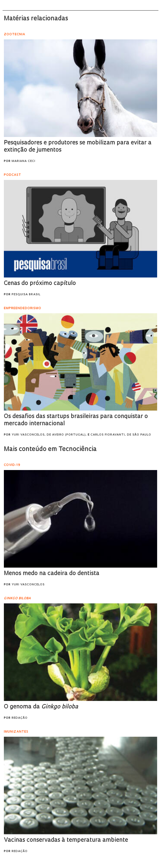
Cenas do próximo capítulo (40, 284)
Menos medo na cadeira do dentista (52, 574)
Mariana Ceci (23, 161)
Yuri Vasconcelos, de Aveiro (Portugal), (49, 435)
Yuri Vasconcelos (28, 585)
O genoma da (41, 707)
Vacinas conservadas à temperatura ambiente (66, 840)
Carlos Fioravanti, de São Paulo (121, 435)
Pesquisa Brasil (26, 295)
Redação (20, 718)
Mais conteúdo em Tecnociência (50, 449)
